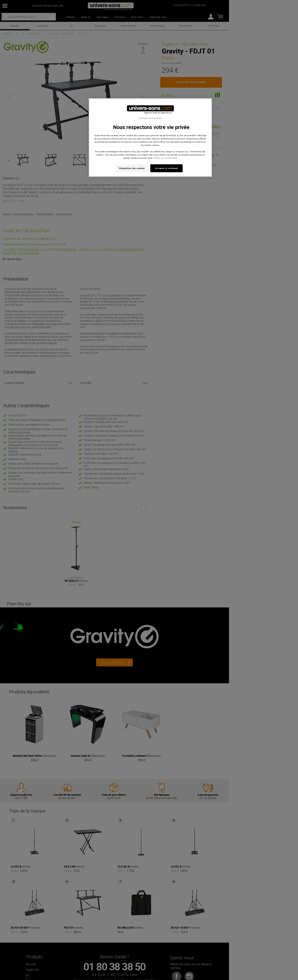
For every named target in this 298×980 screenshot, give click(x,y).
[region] (150, 138)
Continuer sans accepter (150, 118)
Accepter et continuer (166, 168)
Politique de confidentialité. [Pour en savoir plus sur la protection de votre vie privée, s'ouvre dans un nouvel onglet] (165, 158)
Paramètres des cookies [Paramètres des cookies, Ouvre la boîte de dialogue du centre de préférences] (132, 168)
